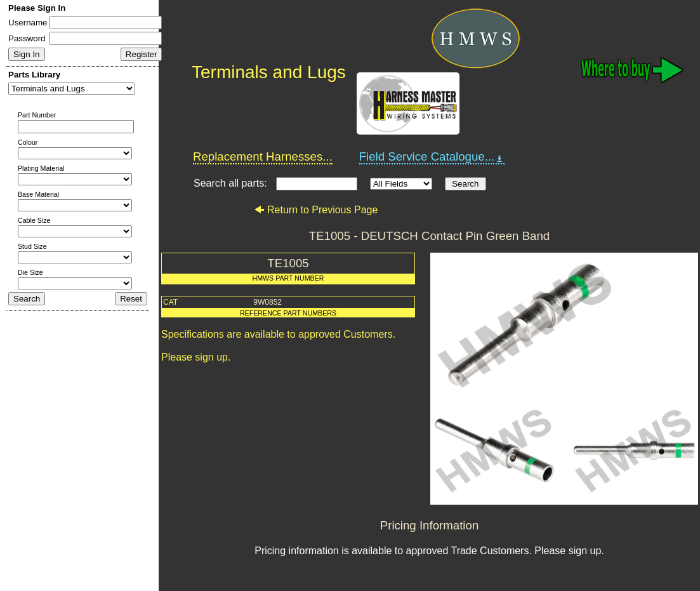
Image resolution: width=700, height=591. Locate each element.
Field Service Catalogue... (432, 157)
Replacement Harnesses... (263, 156)
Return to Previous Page (316, 210)
